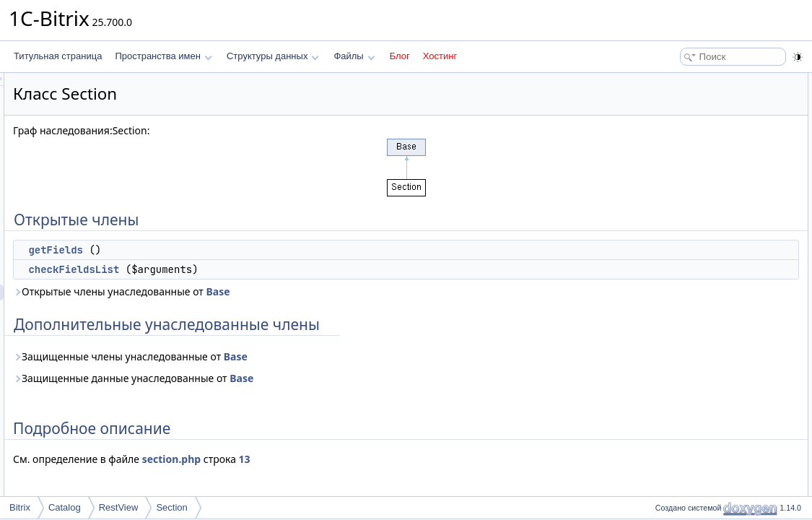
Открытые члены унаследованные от (302, 291)
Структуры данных (273, 56)
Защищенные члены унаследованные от (311, 356)
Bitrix (20, 507)
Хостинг (440, 56)
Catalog (65, 507)
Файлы (354, 56)
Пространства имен (163, 56)
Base (398, 291)
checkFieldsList (254, 269)
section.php (352, 459)
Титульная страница (58, 56)
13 (425, 459)
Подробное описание (694, 144)
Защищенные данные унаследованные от (314, 378)
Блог (400, 56)
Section (171, 507)
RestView (119, 507)
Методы (667, 160)
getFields (236, 250)
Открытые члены (685, 81)
